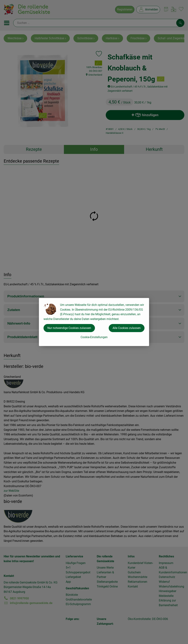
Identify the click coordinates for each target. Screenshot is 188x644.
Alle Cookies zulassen (127, 328)
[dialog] (94, 322)
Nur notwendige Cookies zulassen (69, 328)
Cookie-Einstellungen (94, 337)
